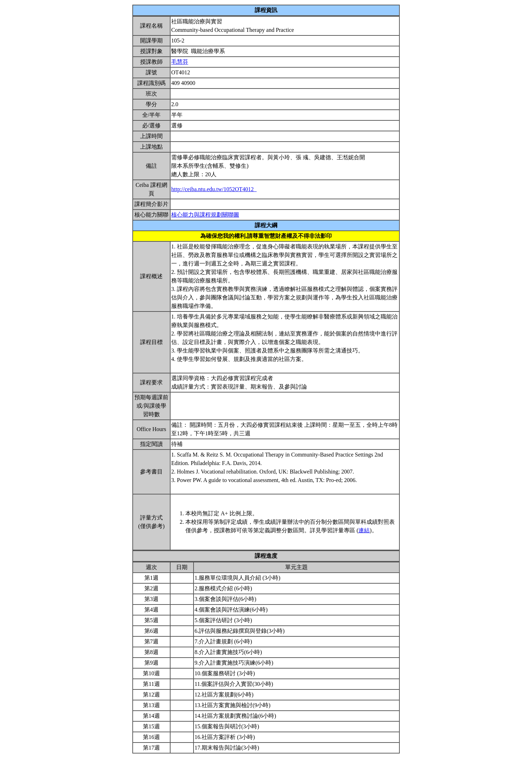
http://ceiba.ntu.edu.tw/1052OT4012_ (214, 189)
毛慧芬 (180, 62)
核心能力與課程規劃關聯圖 (205, 215)
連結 (364, 530)
